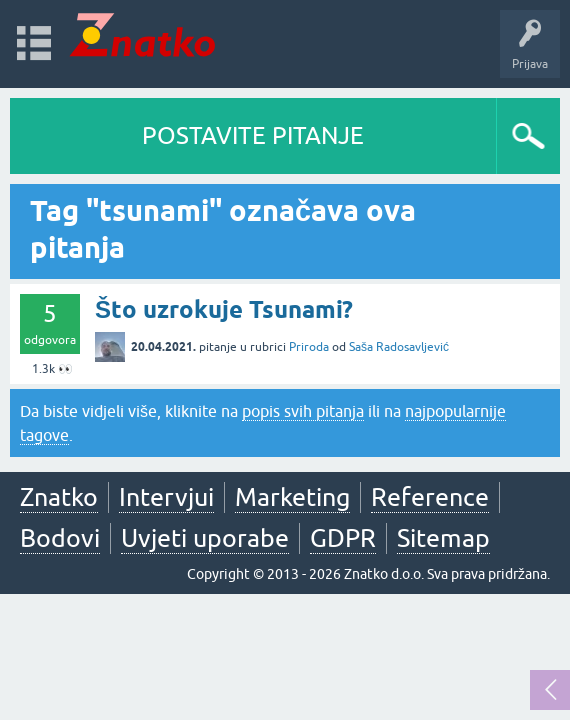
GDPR (343, 538)
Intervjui (166, 497)
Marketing (292, 497)
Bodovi (60, 538)
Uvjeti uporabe (205, 538)
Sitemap (443, 538)
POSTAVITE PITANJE (253, 135)
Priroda (309, 347)
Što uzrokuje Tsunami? (224, 309)
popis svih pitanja (303, 411)
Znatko (59, 497)
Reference (430, 497)
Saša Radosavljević (399, 347)
